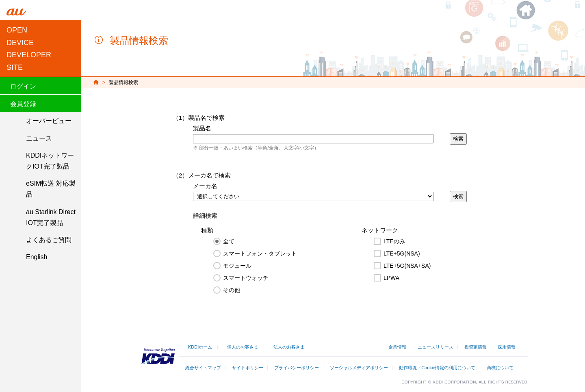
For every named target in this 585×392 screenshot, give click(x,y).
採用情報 (507, 347)
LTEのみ (394, 241)
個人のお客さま (243, 347)
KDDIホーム (200, 347)
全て (229, 241)
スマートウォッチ (246, 278)
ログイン (23, 86)
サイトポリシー (248, 368)
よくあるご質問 (49, 240)
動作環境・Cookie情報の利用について (437, 368)
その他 (232, 290)
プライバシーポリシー (297, 368)
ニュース (39, 138)
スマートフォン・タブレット (260, 253)
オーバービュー (49, 121)
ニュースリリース (435, 347)
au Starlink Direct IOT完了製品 (51, 217)
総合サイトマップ (203, 368)
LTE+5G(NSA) (402, 253)
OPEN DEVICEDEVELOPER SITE (29, 49)
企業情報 (397, 347)
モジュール (237, 266)
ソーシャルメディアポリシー (359, 368)
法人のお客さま (289, 347)
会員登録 (23, 104)
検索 (458, 139)
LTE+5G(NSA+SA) (407, 266)
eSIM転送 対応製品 (51, 189)
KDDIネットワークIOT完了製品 (50, 161)
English (37, 257)
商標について (500, 368)
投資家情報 (476, 347)
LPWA (391, 278)
